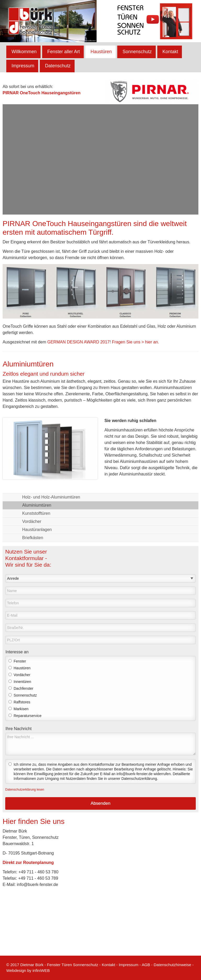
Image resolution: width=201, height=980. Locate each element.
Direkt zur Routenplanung (28, 863)
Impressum (23, 66)
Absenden (100, 803)
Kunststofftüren (36, 513)
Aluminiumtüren (37, 505)
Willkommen (24, 52)
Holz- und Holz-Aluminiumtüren (51, 497)
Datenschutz (58, 66)
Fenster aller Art (64, 52)
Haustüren (101, 52)
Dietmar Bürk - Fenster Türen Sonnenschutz (59, 965)
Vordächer (32, 521)
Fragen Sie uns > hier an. (136, 342)
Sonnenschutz (137, 52)
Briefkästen (33, 538)
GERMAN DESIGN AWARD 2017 (79, 342)
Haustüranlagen (37, 530)
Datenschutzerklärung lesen (25, 790)
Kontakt (170, 52)
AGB (146, 965)
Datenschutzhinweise (172, 965)
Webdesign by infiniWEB (28, 970)
